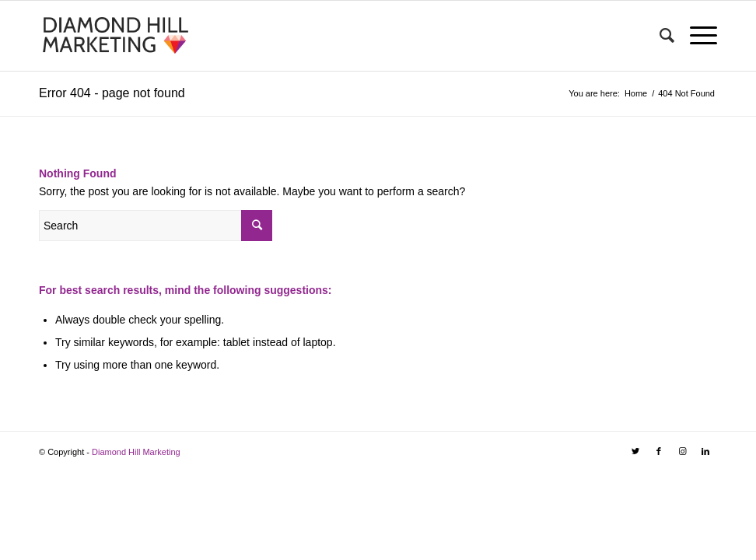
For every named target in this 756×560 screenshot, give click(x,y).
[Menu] (696, 36)
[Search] (659, 36)
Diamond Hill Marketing (136, 452)
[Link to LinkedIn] (705, 451)
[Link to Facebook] (659, 451)
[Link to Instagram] (682, 451)
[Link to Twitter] (635, 451)
